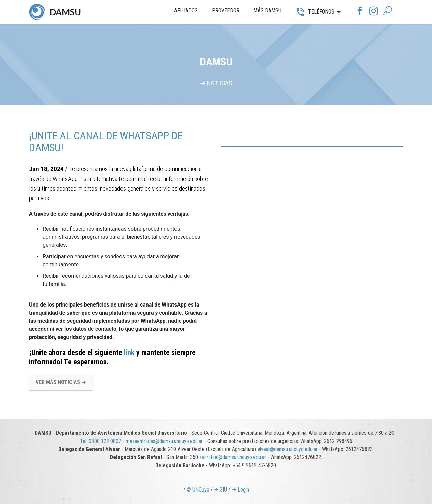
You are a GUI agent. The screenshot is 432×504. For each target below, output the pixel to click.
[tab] (312, 147)
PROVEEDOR (226, 11)
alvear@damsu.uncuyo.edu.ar (288, 449)
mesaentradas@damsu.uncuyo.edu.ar (164, 441)
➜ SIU (221, 490)
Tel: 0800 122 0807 (101, 441)
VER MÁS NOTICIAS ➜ (61, 382)
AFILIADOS (186, 11)
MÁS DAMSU (267, 11)
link (129, 352)
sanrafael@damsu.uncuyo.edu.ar (233, 457)
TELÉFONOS (315, 12)
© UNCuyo (198, 490)
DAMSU (65, 12)
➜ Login (240, 490)
